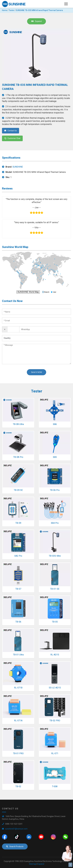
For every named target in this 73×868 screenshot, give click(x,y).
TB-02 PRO (55, 721)
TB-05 (55, 622)
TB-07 (18, 589)
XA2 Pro (18, 556)
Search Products (15, 846)
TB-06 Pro (55, 490)
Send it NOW (36, 372)
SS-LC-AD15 (55, 688)
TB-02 (18, 786)
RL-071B (18, 688)
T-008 (55, 786)
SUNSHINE (18, 167)
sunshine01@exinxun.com (16, 829)
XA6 (55, 424)
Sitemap (33, 864)
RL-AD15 (55, 655)
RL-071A (18, 721)
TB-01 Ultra (18, 655)
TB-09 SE (18, 490)
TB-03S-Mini (55, 556)
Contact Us (11, 131)
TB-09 (18, 523)
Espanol (36, 21)
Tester (11, 10)
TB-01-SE (55, 589)
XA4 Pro (55, 523)
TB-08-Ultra (18, 424)
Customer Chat (12, 138)
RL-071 (55, 753)
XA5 (55, 457)
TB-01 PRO (18, 753)
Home (5, 10)
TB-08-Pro (18, 457)
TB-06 (18, 622)
